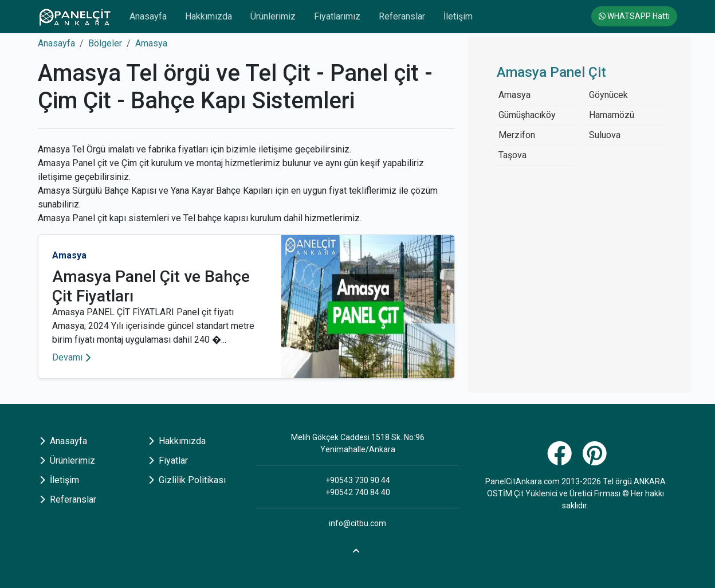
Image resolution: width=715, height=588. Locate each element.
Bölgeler (105, 43)
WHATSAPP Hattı (634, 16)
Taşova (512, 155)
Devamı (71, 357)
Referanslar (402, 16)
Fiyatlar (168, 460)
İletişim (458, 16)
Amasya (151, 43)
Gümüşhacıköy (527, 115)
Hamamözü (612, 115)
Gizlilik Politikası (187, 480)
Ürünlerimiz (273, 16)
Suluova (605, 135)
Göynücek (608, 95)
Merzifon (517, 135)
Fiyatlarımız (337, 16)
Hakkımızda (209, 16)
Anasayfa (148, 16)
